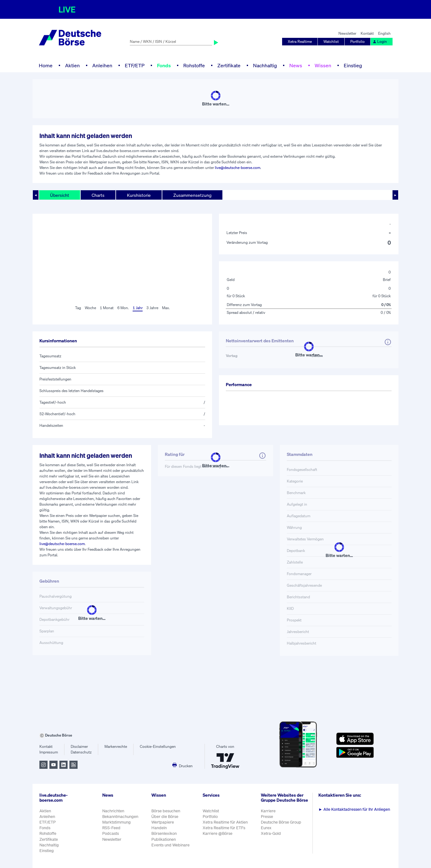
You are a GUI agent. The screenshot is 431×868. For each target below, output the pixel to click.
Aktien (72, 65)
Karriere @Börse (218, 833)
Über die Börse (165, 817)
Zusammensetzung (192, 195)
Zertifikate (229, 65)
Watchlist (331, 41)
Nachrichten (113, 811)
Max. (166, 308)
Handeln (159, 828)
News (296, 65)
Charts (98, 195)
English (384, 33)
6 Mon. (123, 308)
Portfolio (357, 41)
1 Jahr (138, 308)
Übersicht (60, 195)
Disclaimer (79, 746)
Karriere (268, 811)
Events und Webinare (170, 845)
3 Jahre (152, 308)
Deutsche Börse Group (281, 822)
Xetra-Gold (271, 833)
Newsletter (347, 33)
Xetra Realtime (300, 41)
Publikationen (164, 839)
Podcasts (111, 833)
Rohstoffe (194, 65)
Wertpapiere (163, 822)
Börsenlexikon (164, 833)
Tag (78, 308)
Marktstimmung (117, 822)
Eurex (266, 828)
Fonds (164, 65)
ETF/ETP (135, 65)
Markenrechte (116, 746)
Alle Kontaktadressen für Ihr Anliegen (354, 809)
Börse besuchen (166, 811)
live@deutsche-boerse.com (238, 168)
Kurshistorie (139, 195)
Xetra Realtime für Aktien (225, 822)
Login (380, 41)
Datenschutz (81, 752)
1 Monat (107, 308)
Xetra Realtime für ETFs (224, 828)
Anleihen (102, 65)
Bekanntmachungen (120, 817)
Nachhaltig (265, 65)
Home (46, 65)
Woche (90, 308)
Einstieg (353, 65)
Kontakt (367, 33)
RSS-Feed (111, 828)
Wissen (323, 65)
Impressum (49, 752)
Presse (267, 817)
